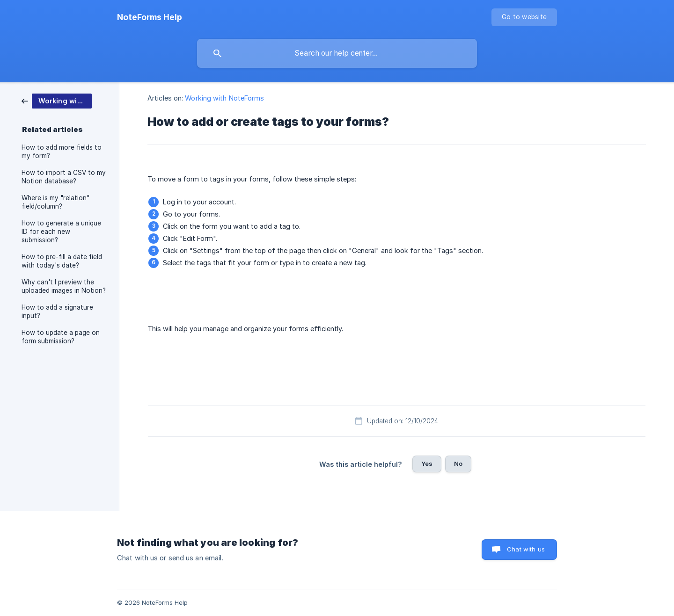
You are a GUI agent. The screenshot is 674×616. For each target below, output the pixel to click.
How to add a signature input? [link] (57, 312)
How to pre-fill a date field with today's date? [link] (62, 261)
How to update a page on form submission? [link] (61, 337)
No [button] (458, 464)
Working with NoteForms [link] (224, 98)
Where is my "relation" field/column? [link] (55, 202)
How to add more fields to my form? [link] (62, 152)
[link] (57, 100)
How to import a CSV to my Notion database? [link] (64, 177)
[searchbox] (337, 53)
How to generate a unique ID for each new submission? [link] (61, 232)
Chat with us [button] (526, 549)
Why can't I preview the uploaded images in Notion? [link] (64, 286)
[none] (150, 17)
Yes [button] (427, 464)
